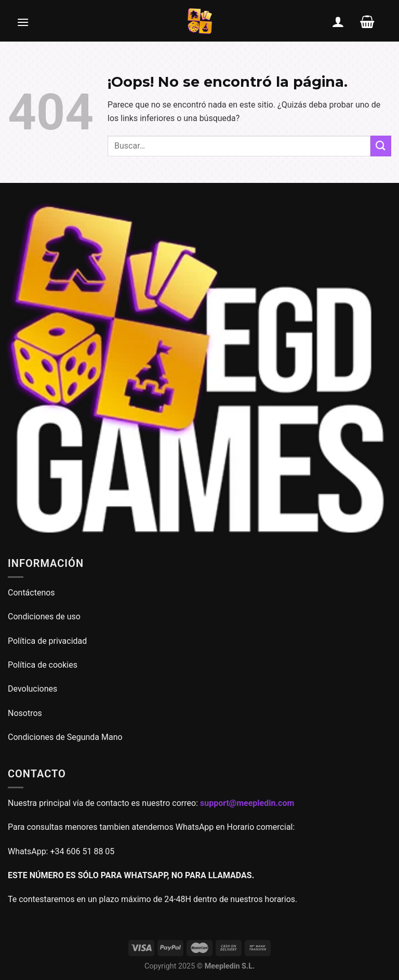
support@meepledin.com (247, 803)
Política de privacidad (47, 641)
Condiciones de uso (44, 617)
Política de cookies (43, 665)
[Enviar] (381, 146)
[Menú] (23, 22)
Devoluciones (32, 689)
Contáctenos (32, 593)
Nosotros (25, 713)
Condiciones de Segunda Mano (65, 737)
